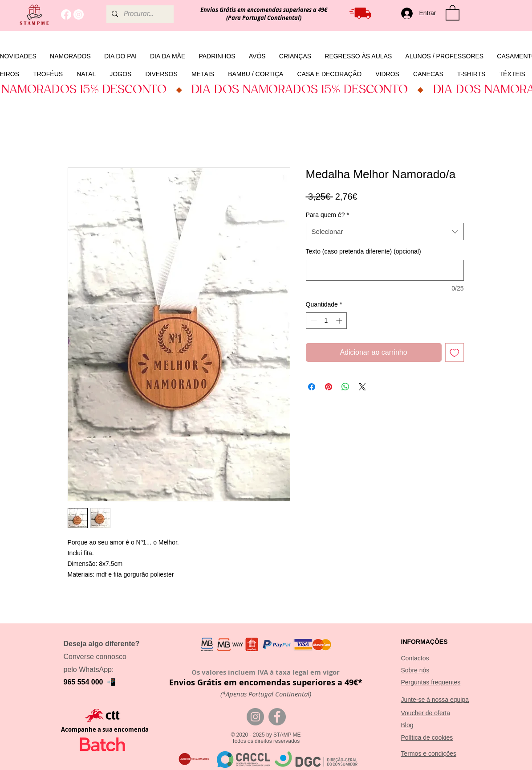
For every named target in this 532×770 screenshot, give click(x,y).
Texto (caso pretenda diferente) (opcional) (363, 251)
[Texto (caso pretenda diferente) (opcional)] (385, 270)
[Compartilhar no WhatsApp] (345, 387)
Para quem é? (327, 215)
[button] (453, 12)
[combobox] (385, 231)
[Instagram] (79, 14)
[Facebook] (66, 14)
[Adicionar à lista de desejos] (455, 352)
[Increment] (340, 321)
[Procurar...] (139, 14)
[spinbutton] (326, 321)
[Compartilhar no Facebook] (312, 387)
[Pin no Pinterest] (329, 387)
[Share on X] (362, 387)
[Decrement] (313, 321)
